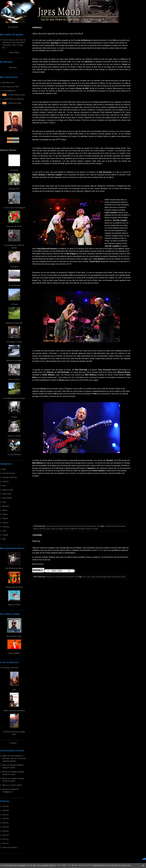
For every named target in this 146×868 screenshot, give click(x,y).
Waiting (36, 541)
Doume (5, 789)
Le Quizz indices (16, 785)
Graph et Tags (8, 490)
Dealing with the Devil (14, 587)
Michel (5, 772)
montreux (108, 526)
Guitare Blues (14, 52)
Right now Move (14, 605)
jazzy (93, 577)
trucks (48, 529)
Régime (5, 518)
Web (4, 539)
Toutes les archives (10, 847)
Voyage (5, 535)
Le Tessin (14, 304)
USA (4, 531)
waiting (98, 577)
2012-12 (5, 839)
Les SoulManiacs (9, 91)
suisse (88, 529)
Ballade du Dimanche (14, 323)
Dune (14, 690)
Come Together (14, 653)
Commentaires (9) (71, 577)
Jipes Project (7, 498)
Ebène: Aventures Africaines (14, 711)
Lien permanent (79, 526)
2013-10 (5, 827)
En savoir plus (125, 865)
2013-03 (5, 835)
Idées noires (7, 494)
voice (89, 577)
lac (92, 529)
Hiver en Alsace (14, 379)
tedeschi (42, 529)
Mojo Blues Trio (8, 82)
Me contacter (13, 27)
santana (36, 529)
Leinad (101, 550)
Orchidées (14, 266)
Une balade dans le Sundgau (14, 398)
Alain (4, 785)
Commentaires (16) (93, 526)
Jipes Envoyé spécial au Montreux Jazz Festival (58, 34)
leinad (113, 577)
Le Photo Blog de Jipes (16, 95)
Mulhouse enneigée (14, 360)
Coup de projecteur (10, 477)
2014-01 (5, 823)
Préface (14, 417)
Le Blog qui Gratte (14, 103)
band (53, 529)
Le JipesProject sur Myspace (13, 99)
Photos (5, 514)
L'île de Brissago (14, 285)
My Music (13, 67)
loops (123, 577)
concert (67, 529)
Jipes (4, 765)
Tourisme (6, 527)
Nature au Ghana (14, 436)
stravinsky (81, 529)
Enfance (5, 481)
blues (124, 526)
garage (104, 577)
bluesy (118, 577)
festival (118, 526)
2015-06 (5, 811)
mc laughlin (59, 529)
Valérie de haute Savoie (11, 756)
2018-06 (5, 806)
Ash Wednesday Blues (14, 568)
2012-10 (5, 843)
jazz (114, 526)
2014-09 (5, 815)
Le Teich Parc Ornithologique (14, 208)
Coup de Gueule (9, 473)
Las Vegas (14, 170)
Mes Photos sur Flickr (11, 87)
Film (4, 486)
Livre (4, 502)
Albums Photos (8, 150)
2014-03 (5, 819)
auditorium (74, 529)
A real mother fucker (14, 636)
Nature (5, 510)
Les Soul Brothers (14, 454)
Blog (4, 469)
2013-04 (5, 831)
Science (5, 523)
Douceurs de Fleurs (14, 226)
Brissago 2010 (14, 189)
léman (96, 529)
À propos (13, 743)
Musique (6, 506)
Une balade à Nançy (14, 342)
